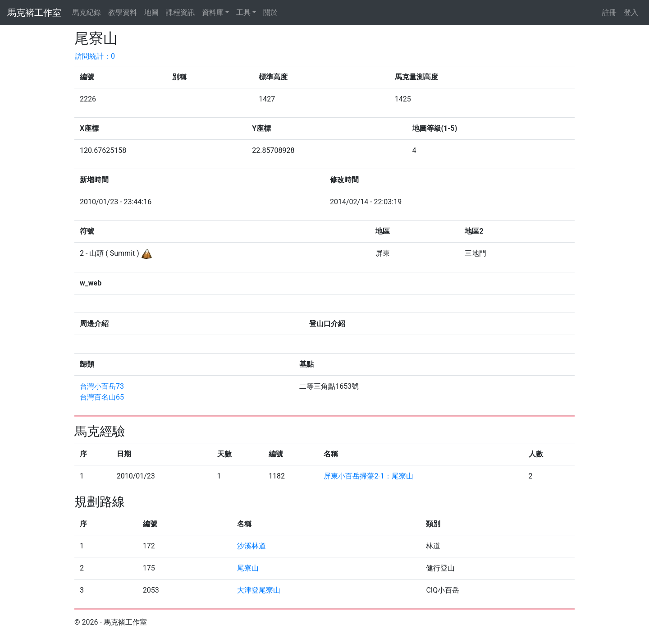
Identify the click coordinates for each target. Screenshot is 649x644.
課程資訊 (180, 12)
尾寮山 (248, 568)
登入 (631, 12)
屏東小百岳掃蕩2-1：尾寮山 (368, 476)
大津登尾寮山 (259, 590)
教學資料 (123, 12)
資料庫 (213, 12)
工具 (243, 12)
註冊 (609, 12)
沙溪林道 (251, 546)
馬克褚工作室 (34, 13)
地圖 (151, 12)
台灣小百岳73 (102, 386)
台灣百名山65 (102, 397)
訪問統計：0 (95, 56)
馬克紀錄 (87, 12)
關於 (270, 12)
